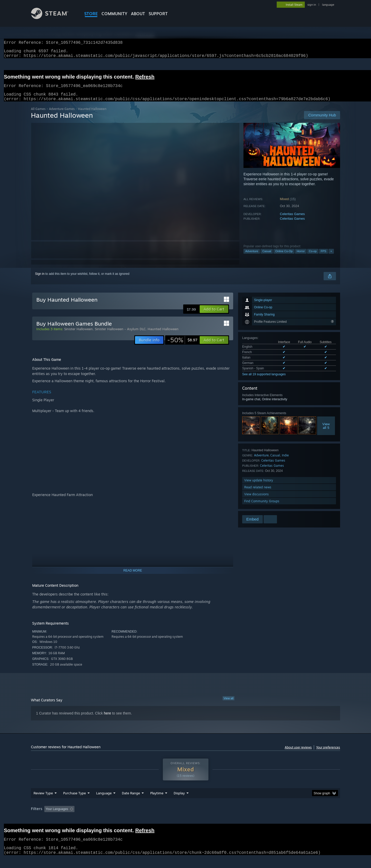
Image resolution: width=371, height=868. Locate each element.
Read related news (258, 493)
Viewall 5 (326, 432)
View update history (259, 486)
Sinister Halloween (78, 335)
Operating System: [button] (229, 819)
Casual (267, 257)
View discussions (256, 500)
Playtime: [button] (149, 819)
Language (104, 803)
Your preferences (328, 754)
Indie (285, 461)
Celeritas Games (292, 220)
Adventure (252, 257)
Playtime (157, 803)
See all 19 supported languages (264, 380)
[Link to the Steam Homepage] (54, 18)
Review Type (43, 803)
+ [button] (331, 257)
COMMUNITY (114, 14)
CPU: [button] (255, 819)
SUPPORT (158, 14)
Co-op (313, 257)
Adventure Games (62, 115)
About (138, 14)
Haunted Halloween (163, 335)
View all (229, 704)
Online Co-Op (284, 257)
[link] (182, 346)
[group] (185, 819)
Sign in (40, 280)
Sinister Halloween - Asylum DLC (120, 335)
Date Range (131, 803)
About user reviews (298, 754)
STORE (91, 14)
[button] (214, 315)
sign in (312, 5)
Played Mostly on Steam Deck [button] (186, 819)
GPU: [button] (273, 819)
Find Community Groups (262, 507)
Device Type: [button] (295, 819)
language (328, 5)
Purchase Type (74, 803)
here (107, 719)
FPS (323, 257)
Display (179, 803)
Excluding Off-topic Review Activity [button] (109, 819)
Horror (301, 257)
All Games (38, 115)
